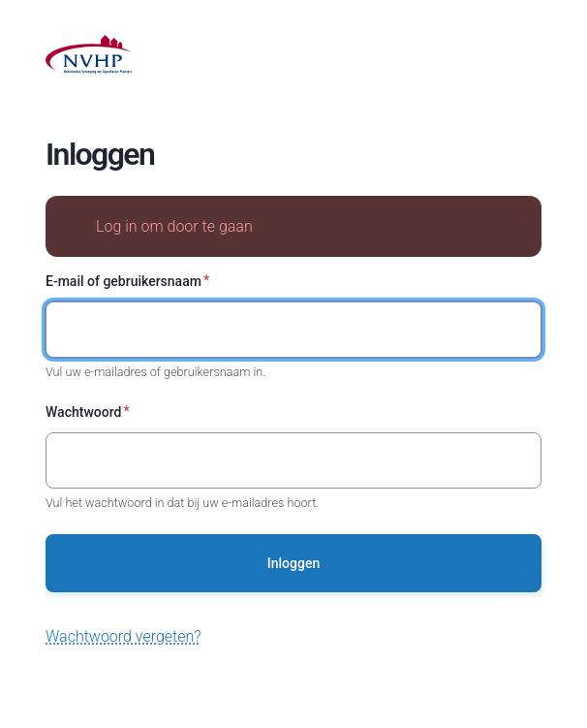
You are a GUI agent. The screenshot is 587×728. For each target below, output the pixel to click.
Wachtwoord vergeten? (124, 636)
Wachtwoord (83, 412)
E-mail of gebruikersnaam (124, 281)
